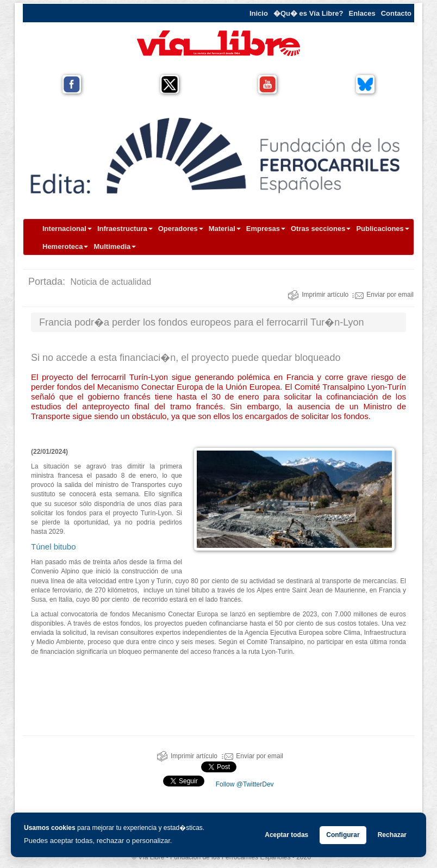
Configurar (343, 835)
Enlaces (362, 13)
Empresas (266, 229)
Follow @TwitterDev (244, 784)
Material (225, 229)
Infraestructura (125, 229)
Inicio (259, 13)
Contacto (396, 13)
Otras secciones (321, 229)
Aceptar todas (286, 835)
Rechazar (392, 835)
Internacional (67, 229)
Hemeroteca (65, 246)
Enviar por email (383, 295)
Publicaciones (382, 229)
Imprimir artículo (318, 295)
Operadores (181, 229)
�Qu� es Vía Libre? (308, 13)
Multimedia (115, 246)
